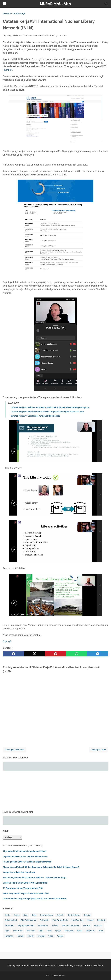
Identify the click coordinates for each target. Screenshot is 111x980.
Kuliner (55, 925)
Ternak (20, 936)
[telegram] (98, 654)
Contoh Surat (74, 915)
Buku (34, 915)
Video (51, 936)
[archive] (13, 837)
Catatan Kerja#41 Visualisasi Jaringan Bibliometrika (35, 416)
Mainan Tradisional (71, 925)
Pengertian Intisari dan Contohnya (19, 872)
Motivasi (98, 925)
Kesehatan (43, 925)
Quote (58, 931)
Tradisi (30, 936)
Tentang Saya (14, 965)
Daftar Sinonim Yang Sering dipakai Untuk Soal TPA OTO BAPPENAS (35, 899)
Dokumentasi (11, 920)
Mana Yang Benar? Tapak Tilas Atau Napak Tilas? (26, 893)
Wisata (60, 936)
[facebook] (13, 654)
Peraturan (18, 931)
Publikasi (49, 965)
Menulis (87, 925)
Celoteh (60, 915)
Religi (80, 931)
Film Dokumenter (28, 920)
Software (90, 931)
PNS (41, 931)
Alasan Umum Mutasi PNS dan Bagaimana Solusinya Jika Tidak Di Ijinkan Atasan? (41, 867)
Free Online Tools (60, 920)
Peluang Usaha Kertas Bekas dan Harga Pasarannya (27, 862)
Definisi (87, 915)
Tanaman (9, 936)
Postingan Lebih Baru (14, 750)
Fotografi (44, 920)
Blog (25, 915)
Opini (7, 931)
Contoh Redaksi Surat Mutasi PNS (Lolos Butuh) (25, 883)
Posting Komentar (59, 36)
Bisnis (17, 915)
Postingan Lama (98, 750)
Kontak (26, 965)
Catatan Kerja (46, 915)
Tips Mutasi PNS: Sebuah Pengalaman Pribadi (25, 851)
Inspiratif (101, 920)
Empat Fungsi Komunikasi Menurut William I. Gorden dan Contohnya (35, 878)
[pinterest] (56, 654)
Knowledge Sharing (64, 965)
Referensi (69, 931)
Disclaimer (99, 965)
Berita (7, 915)
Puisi (49, 931)
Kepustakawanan (26, 925)
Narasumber (37, 965)
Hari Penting (77, 920)
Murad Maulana (56, 4)
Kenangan (9, 925)
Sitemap (79, 965)
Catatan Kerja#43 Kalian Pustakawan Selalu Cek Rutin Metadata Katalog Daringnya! (50, 407)
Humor (90, 920)
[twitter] (35, 654)
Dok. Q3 (7, 641)
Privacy (89, 965)
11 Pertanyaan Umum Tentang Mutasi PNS (23, 888)
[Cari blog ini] (106, 4)
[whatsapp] (77, 654)
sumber (8, 70)
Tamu (101, 931)
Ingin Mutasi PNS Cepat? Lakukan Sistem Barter (25, 856)
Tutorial (41, 936)
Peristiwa (31, 931)
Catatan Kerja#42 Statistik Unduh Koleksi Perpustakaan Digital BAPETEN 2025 (48, 412)
